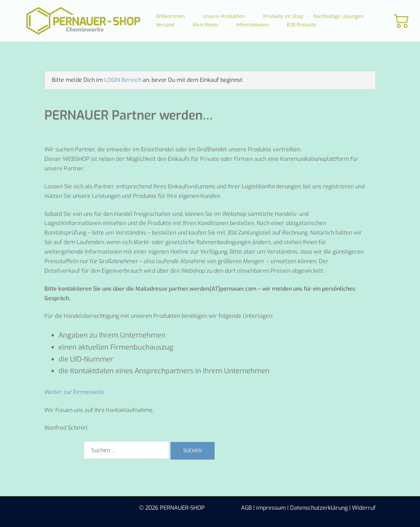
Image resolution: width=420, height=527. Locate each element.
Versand (165, 25)
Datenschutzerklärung (319, 508)
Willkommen (170, 16)
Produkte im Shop (283, 16)
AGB (246, 508)
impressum (271, 508)
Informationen (252, 25)
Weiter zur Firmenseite (75, 392)
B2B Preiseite (302, 25)
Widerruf (364, 508)
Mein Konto (205, 25)
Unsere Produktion (224, 16)
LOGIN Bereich (123, 80)
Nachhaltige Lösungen (338, 16)
